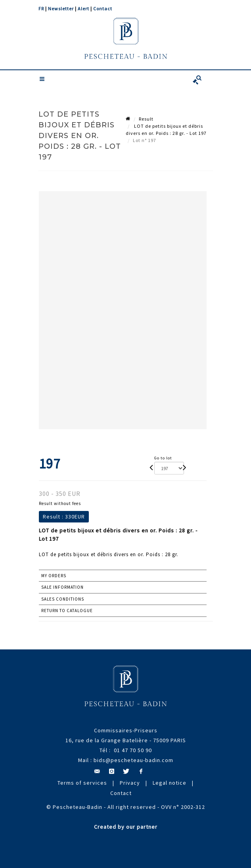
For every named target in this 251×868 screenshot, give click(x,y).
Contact (103, 9)
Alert (83, 9)
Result (146, 119)
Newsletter (61, 9)
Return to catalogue (67, 611)
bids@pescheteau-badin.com (133, 760)
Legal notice (170, 783)
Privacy (130, 783)
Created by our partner (126, 827)
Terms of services (82, 783)
